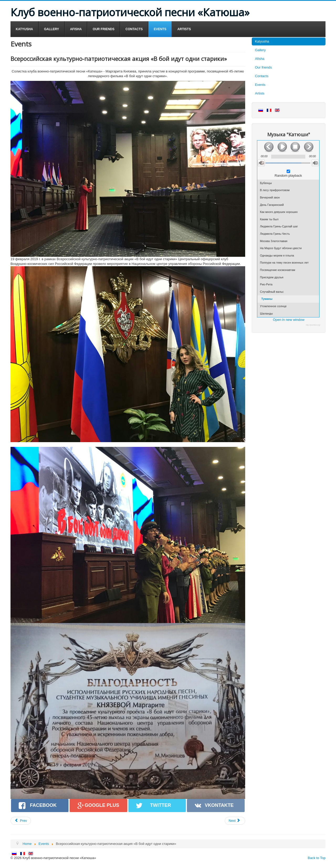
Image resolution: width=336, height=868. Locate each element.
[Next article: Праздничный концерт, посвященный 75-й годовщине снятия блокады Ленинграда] (235, 821)
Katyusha (262, 41)
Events (260, 85)
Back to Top (317, 858)
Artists (260, 93)
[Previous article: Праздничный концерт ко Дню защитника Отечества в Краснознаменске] (21, 821)
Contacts (262, 76)
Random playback (288, 176)
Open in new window (289, 320)
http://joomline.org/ (313, 325)
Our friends (263, 67)
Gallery (260, 50)
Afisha (260, 59)
